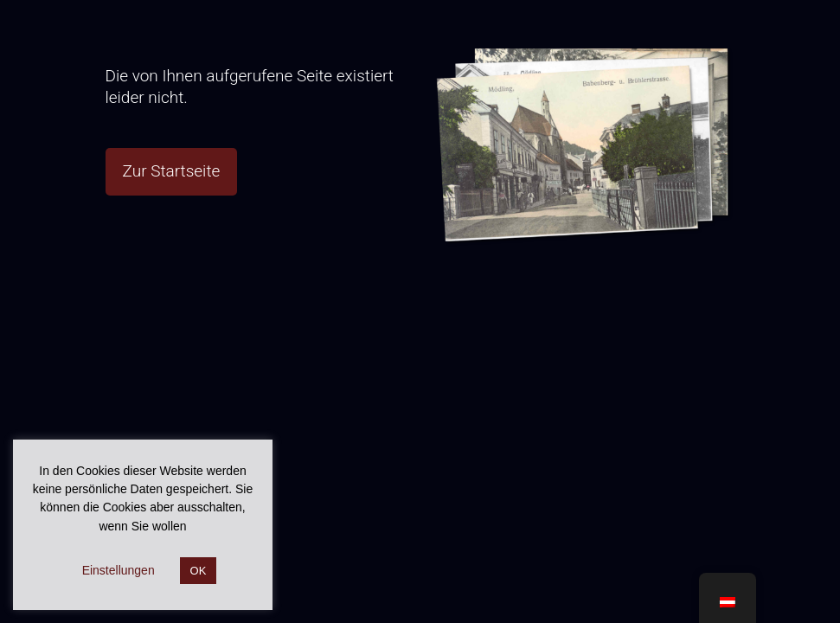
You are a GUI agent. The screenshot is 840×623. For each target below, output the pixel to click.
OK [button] (199, 571)
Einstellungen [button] (119, 570)
